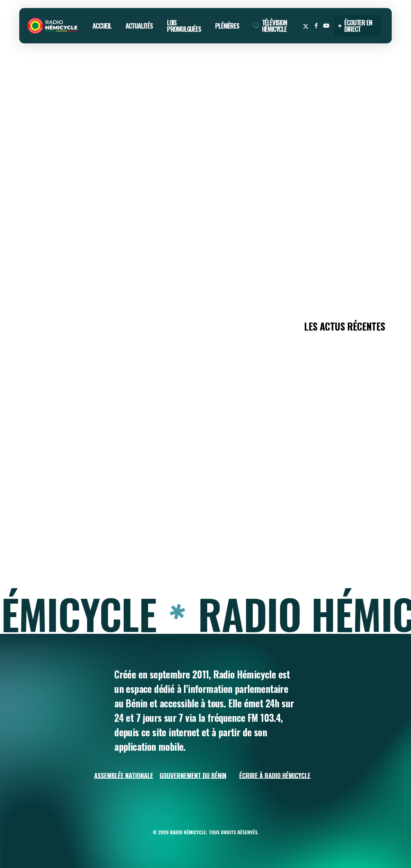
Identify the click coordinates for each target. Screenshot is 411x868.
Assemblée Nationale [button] (124, 775)
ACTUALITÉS (36, 72)
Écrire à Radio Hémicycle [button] (275, 775)
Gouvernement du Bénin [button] (193, 775)
